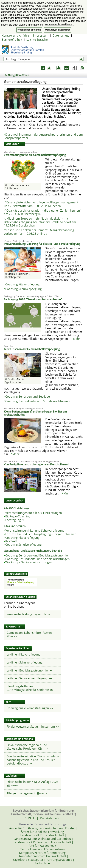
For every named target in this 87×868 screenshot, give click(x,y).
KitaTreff (11, 541)
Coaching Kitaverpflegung (22, 284)
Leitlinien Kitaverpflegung (25, 654)
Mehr (77, 339)
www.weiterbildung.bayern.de (28, 614)
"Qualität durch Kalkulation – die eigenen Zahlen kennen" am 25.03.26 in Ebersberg (42, 212)
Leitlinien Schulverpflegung (26, 662)
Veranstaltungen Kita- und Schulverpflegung (35, 531)
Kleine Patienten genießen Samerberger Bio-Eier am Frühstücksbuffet (35, 413)
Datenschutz (61, 36)
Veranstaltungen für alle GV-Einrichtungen (34, 513)
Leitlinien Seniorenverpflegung (29, 678)
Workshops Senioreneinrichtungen (29, 562)
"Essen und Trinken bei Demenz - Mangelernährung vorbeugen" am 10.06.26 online (39, 232)
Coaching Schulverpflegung (23, 289)
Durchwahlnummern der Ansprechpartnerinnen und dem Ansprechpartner (44, 136)
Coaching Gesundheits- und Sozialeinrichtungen (37, 401)
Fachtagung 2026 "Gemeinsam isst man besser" (33, 299)
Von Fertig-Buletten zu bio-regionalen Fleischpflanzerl (37, 464)
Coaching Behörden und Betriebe (28, 397)
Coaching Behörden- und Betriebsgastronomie (37, 555)
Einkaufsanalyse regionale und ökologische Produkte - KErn (27, 747)
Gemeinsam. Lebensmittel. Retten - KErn (30, 634)
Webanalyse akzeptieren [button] (57, 30)
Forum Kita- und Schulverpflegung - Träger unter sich (41, 534)
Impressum (41, 36)
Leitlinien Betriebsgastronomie (29, 670)
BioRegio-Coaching (18, 516)
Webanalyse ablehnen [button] (29, 30)
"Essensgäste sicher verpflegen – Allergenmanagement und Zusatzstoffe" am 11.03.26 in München (41, 204)
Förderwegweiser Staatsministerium (33, 727)
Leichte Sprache (37, 40)
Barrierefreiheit (12, 40)
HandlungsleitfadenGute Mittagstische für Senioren (30, 688)
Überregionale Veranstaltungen (30, 708)
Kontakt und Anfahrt (15, 36)
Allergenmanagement (21, 793)
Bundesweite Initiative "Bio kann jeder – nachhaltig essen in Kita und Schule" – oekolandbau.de (33, 760)
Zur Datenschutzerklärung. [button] (59, 24)
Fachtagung (15, 520)
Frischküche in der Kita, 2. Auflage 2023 (32, 782)
